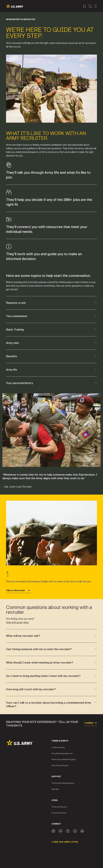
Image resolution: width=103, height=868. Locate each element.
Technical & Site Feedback (63, 783)
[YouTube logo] (61, 831)
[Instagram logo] (53, 831)
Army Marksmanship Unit (62, 753)
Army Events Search (60, 765)
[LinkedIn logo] (82, 831)
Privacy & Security (59, 807)
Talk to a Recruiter (18, 590)
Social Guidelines (59, 813)
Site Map (55, 789)
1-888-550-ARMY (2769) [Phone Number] (65, 842)
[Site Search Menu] (90, 6)
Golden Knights (58, 747)
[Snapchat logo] (75, 831)
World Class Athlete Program (64, 759)
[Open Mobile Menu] (96, 6)
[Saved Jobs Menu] (84, 6)
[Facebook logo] (68, 831)
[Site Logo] (29, 743)
